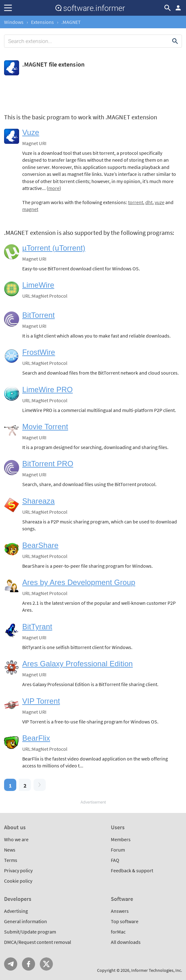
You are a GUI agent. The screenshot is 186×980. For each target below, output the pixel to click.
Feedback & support (132, 870)
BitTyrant (37, 627)
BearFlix (36, 738)
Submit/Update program (30, 932)
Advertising (16, 911)
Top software (125, 921)
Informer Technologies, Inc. (157, 970)
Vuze (31, 132)
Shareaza (39, 501)
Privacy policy (18, 870)
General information (26, 921)
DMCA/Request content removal (38, 942)
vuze (160, 202)
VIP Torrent (41, 701)
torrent (136, 202)
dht (149, 202)
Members (121, 839)
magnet (30, 209)
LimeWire (38, 285)
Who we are (16, 839)
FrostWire (39, 352)
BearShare (40, 545)
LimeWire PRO (47, 390)
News (10, 850)
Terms (11, 860)
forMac (118, 932)
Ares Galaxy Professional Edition (77, 664)
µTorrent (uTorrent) (54, 248)
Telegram (11, 964)
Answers (120, 911)
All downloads (126, 942)
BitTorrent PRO (48, 464)
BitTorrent (39, 315)
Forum (118, 850)
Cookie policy (18, 881)
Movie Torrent (45, 427)
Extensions (42, 22)
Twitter (46, 964)
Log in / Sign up (178, 8)
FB (28, 964)
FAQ (115, 860)
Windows (14, 22)
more (54, 188)
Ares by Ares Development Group (79, 582)
